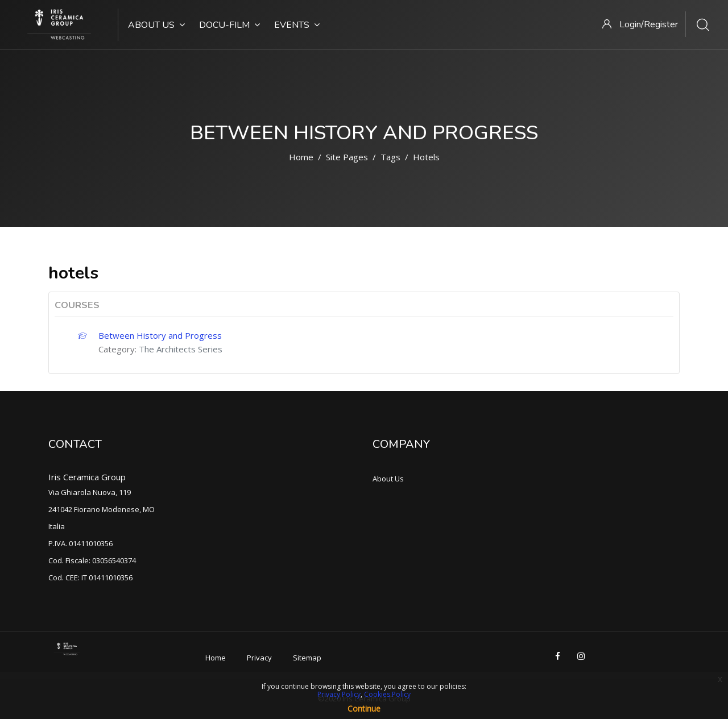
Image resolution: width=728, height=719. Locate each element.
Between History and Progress (160, 335)
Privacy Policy (339, 694)
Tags (390, 157)
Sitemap (307, 658)
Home (301, 157)
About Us (156, 25)
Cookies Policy (387, 694)
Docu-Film (229, 25)
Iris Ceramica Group (87, 477)
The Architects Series (181, 349)
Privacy (259, 658)
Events (297, 25)
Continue (364, 708)
